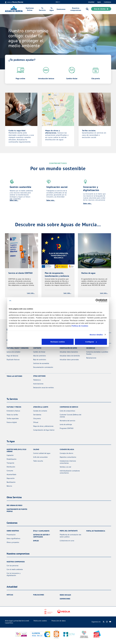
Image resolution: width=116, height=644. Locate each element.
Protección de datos (59, 621)
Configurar (58, 342)
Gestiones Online (30, 9)
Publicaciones (39, 595)
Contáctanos (107, 2)
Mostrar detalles (96, 335)
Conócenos (61, 9)
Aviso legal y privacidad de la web (17, 621)
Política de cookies (40, 621)
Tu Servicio (42, 9)
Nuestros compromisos (76, 9)
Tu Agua (52, 9)
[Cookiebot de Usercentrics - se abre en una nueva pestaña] (97, 300)
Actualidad (91, 2)
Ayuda (99, 2)
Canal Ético (9, 623)
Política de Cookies (80, 326)
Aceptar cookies (91, 342)
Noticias (10, 595)
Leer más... (31, 293)
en (59, 2)
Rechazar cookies (25, 342)
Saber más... (14, 200)
